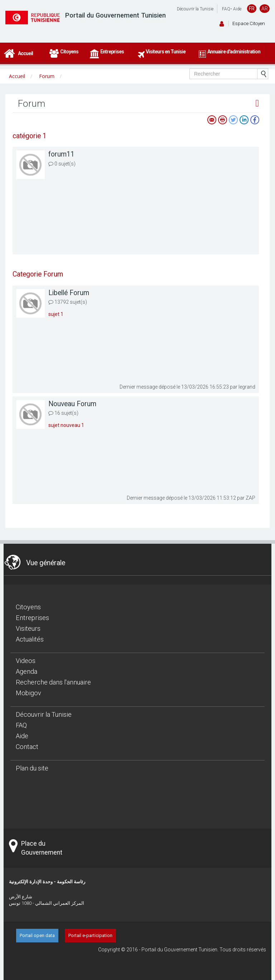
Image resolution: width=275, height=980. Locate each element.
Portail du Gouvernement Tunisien (115, 15)
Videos (26, 661)
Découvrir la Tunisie (195, 9)
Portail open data (37, 935)
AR (265, 9)
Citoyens (28, 607)
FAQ (226, 9)
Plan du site (32, 768)
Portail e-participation (90, 935)
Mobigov (28, 693)
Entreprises (32, 618)
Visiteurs (28, 628)
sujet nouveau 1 (66, 425)
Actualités (30, 639)
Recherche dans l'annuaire (53, 682)
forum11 (61, 154)
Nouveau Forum (72, 404)
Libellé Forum (69, 293)
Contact (27, 747)
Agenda (26, 671)
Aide (237, 9)
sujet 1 (56, 314)
